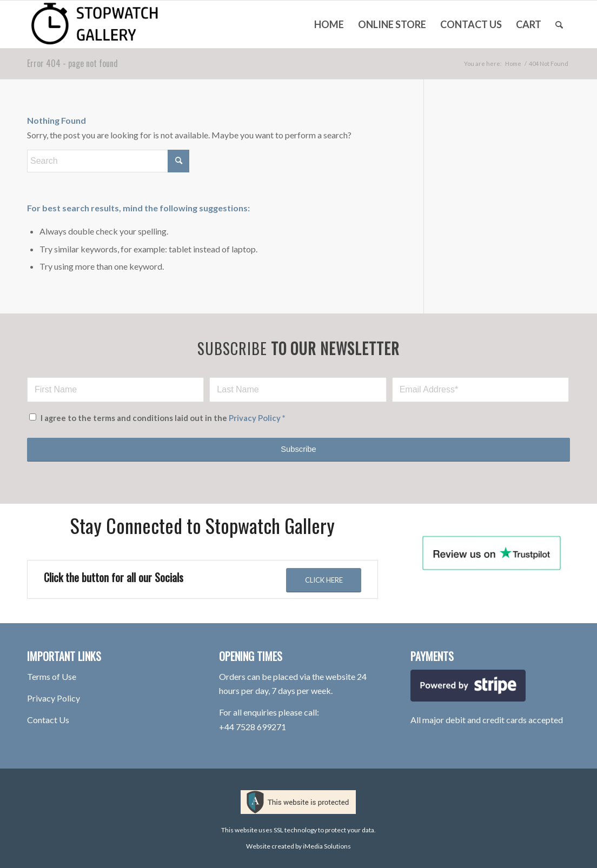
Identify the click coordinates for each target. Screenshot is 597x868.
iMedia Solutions (327, 846)
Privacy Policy (255, 418)
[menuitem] (329, 24)
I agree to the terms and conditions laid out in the (163, 418)
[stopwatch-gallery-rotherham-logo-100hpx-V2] (108, 24)
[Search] (559, 24)
